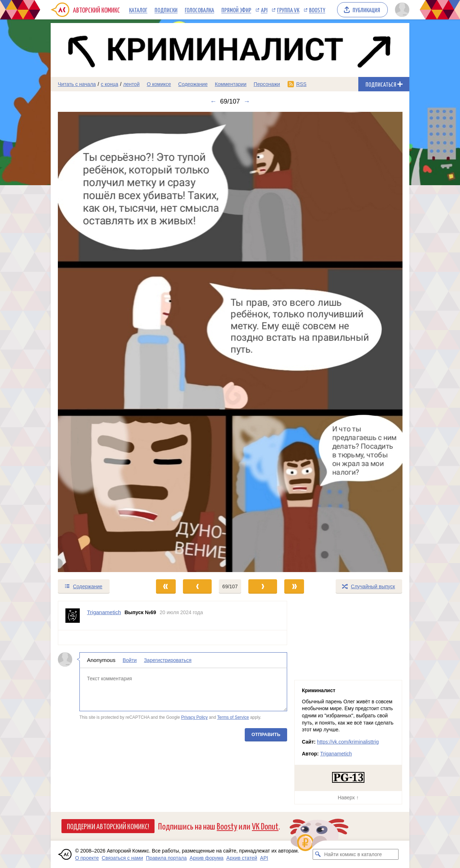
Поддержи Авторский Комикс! (108, 826)
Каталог (138, 10)
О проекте (87, 858)
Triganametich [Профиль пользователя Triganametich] (104, 612)
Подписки (166, 10)
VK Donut (265, 826)
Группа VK (288, 10)
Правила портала (166, 858)
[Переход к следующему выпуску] (230, 342)
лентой (132, 84)
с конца (110, 84)
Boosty (317, 10)
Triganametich (336, 754)
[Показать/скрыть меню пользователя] (401, 10)
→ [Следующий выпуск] (247, 101)
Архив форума (207, 858)
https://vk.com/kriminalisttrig (348, 742)
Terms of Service (233, 717)
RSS (301, 84)
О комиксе (159, 84)
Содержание (193, 84)
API (264, 10)
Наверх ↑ (348, 798)
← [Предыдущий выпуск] (213, 101)
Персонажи (267, 84)
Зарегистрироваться (167, 660)
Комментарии (231, 84)
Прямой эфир (236, 10)
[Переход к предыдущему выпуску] (96, 342)
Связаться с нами (122, 858)
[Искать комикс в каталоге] (318, 854)
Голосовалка (199, 10)
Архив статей (242, 858)
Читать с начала (77, 84)
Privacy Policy (194, 717)
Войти (130, 660)
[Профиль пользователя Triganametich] (73, 616)
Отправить (266, 734)
